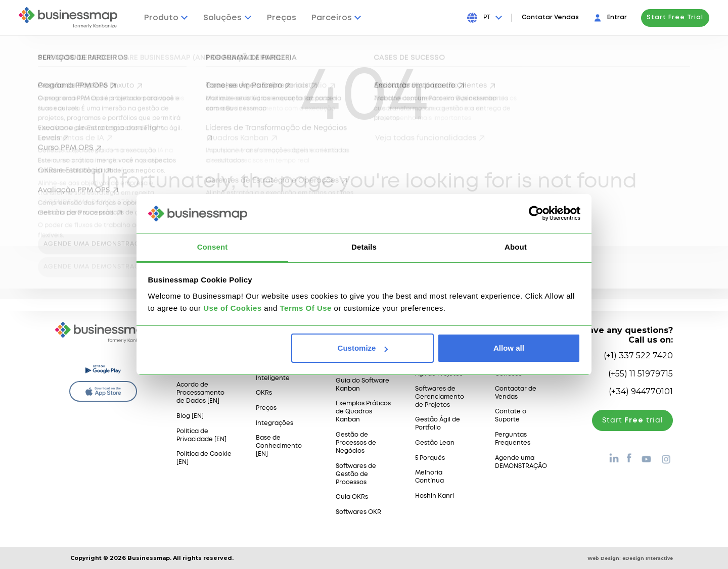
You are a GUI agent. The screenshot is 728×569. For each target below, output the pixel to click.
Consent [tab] (213, 247)
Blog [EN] (190, 416)
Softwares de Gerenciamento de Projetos (440, 397)
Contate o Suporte (511, 416)
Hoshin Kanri (435, 496)
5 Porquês (430, 458)
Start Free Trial (675, 17)
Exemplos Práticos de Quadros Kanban (363, 412)
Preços (266, 408)
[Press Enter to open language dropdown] (492, 18)
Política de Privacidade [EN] (201, 435)
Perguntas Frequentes (513, 439)
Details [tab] (364, 247)
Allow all (509, 348)
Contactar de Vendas (516, 393)
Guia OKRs (352, 497)
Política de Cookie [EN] (204, 458)
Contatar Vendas (550, 17)
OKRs (264, 393)
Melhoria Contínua (429, 477)
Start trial (633, 420)
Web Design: (630, 558)
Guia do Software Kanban (362, 385)
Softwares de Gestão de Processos (356, 474)
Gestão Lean (435, 443)
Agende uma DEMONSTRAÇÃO (521, 462)
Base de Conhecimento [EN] (279, 446)
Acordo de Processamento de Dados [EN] (200, 393)
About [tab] (516, 247)
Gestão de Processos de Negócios (356, 443)
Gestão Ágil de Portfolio (438, 424)
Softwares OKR (358, 512)
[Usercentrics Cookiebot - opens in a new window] (536, 213)
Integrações (275, 423)
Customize (363, 348)
